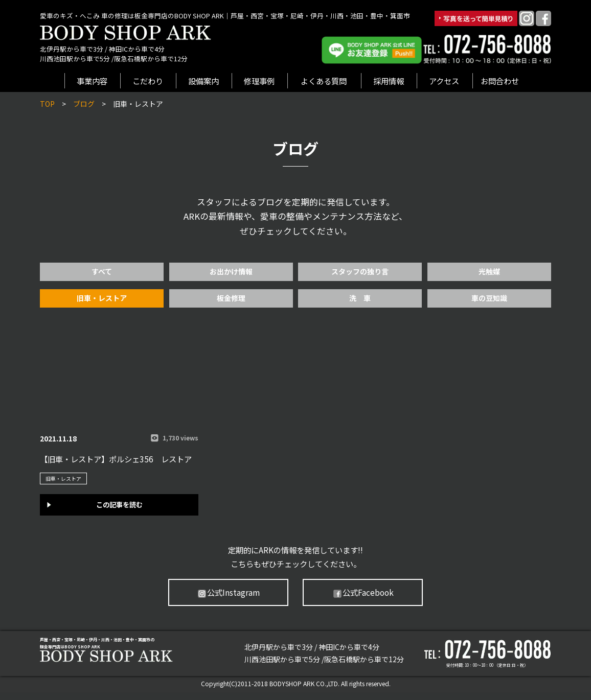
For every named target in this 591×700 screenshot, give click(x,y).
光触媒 (489, 271)
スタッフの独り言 (360, 271)
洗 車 (360, 298)
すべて (102, 271)
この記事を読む (119, 503)
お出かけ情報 (231, 271)
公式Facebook (363, 593)
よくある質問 (324, 81)
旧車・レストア (102, 298)
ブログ (84, 104)
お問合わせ (500, 81)
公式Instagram (228, 593)
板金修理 (231, 298)
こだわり (148, 81)
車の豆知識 (489, 298)
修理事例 (259, 81)
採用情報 (389, 81)
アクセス (444, 81)
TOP (47, 104)
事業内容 (92, 81)
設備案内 (203, 81)
